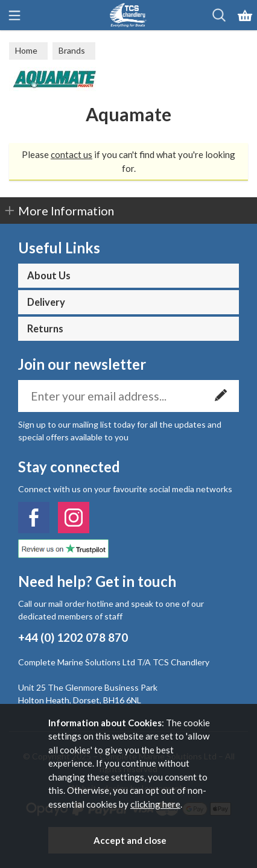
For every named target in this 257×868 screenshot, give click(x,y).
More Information (66, 211)
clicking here (155, 804)
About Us (49, 276)
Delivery (46, 302)
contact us (71, 154)
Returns (45, 329)
